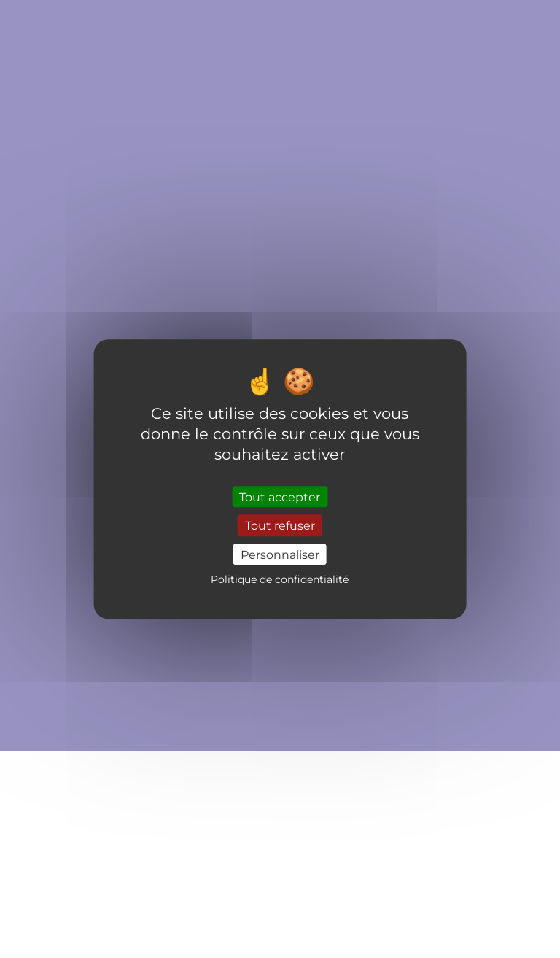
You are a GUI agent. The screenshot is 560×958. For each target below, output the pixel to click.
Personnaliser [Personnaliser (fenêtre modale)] (280, 554)
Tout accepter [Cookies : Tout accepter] (280, 497)
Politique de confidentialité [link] (280, 579)
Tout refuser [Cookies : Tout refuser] (280, 526)
